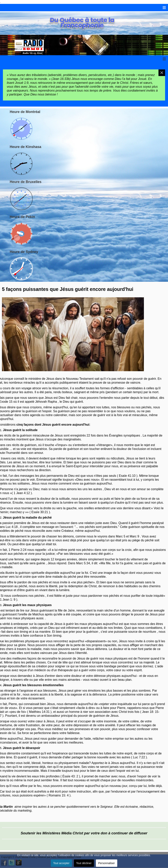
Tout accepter (61, 863)
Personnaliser (107, 863)
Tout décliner (84, 863)
